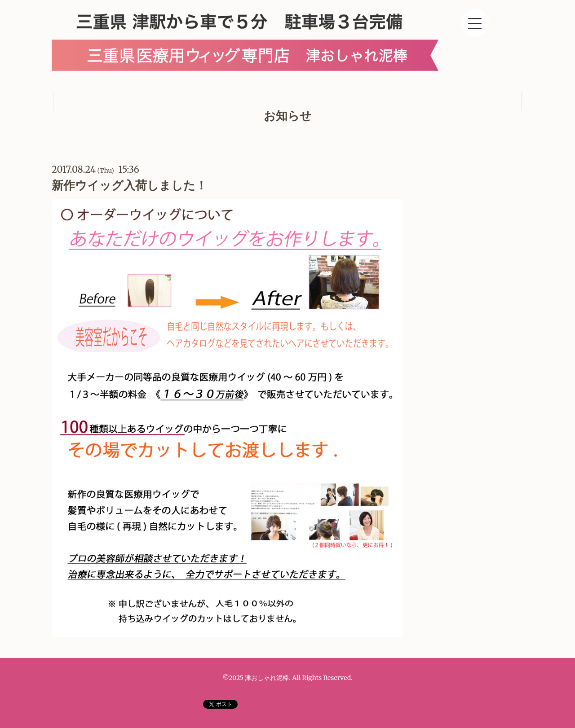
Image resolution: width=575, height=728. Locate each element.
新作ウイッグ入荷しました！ (129, 185)
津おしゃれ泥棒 (267, 678)
